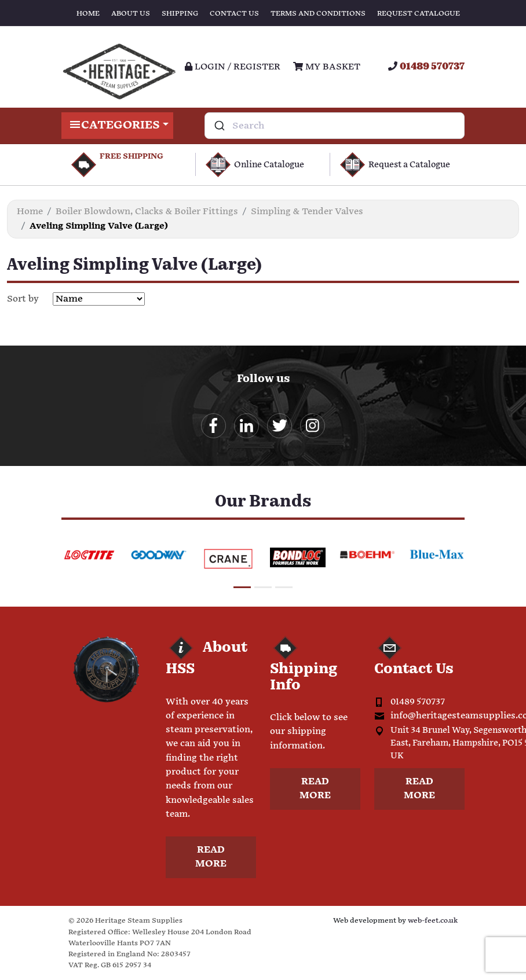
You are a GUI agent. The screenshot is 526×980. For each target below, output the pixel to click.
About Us (131, 14)
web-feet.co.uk (433, 921)
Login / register (233, 67)
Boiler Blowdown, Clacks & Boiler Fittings (147, 212)
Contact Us (234, 14)
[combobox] (335, 126)
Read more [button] (211, 857)
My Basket (327, 67)
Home (88, 14)
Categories (117, 126)
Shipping (180, 14)
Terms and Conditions (318, 14)
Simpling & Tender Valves (307, 212)
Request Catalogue (419, 14)
